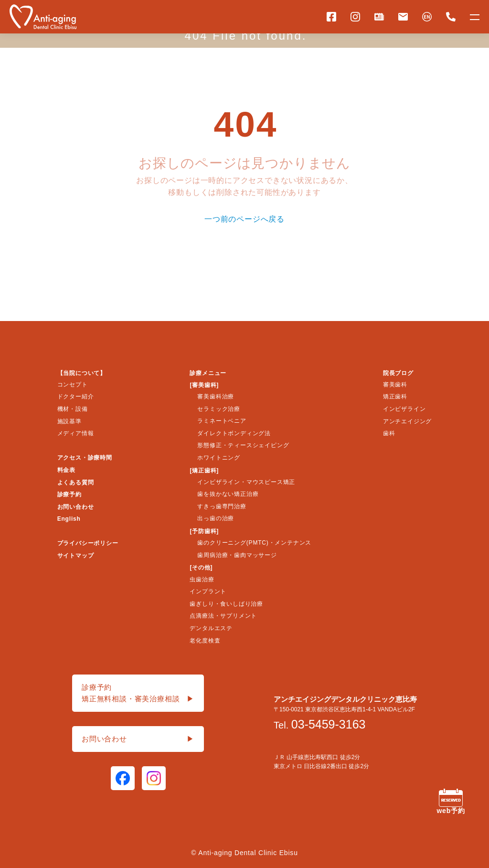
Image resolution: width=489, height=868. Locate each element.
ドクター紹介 (76, 396)
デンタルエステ (211, 628)
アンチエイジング (407, 421)
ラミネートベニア (222, 421)
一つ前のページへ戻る (244, 219)
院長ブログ (398, 373)
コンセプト (73, 385)
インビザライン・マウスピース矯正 (246, 482)
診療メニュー (208, 373)
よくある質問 (76, 482)
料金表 (66, 470)
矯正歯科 (395, 396)
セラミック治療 (219, 409)
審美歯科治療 (216, 396)
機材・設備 (73, 409)
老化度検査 (205, 641)
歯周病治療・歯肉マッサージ (237, 555)
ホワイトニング (219, 458)
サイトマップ (76, 556)
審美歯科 (395, 385)
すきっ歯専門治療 (222, 506)
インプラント (208, 591)
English (69, 519)
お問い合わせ (76, 507)
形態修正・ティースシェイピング (243, 445)
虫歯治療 (202, 579)
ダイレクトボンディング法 (234, 433)
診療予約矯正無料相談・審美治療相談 (138, 694)
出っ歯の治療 (216, 518)
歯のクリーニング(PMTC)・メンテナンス (254, 543)
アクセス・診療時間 (85, 458)
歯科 (389, 433)
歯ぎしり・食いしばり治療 (226, 604)
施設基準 (69, 421)
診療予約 (69, 494)
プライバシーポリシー (88, 543)
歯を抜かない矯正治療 (228, 494)
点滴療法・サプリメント (223, 616)
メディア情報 (76, 433)
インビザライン (404, 409)
